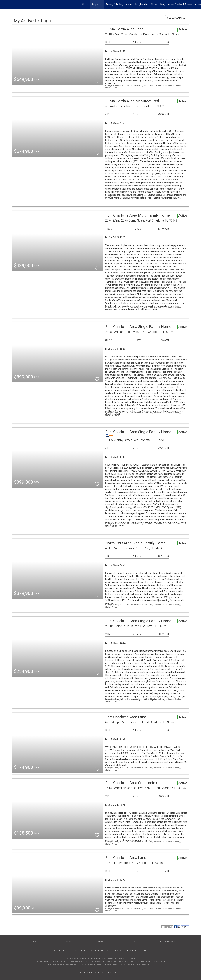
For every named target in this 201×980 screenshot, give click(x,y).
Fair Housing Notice (139, 951)
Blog (163, 4)
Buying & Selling (114, 4)
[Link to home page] (4, 5)
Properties (97, 4)
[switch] (97, 80)
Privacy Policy (79, 951)
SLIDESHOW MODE (176, 18)
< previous (167, 927)
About (129, 4)
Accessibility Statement (107, 951)
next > (185, 927)
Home (85, 4)
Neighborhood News (146, 4)
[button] (101, 941)
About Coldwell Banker (180, 4)
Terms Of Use (58, 951)
